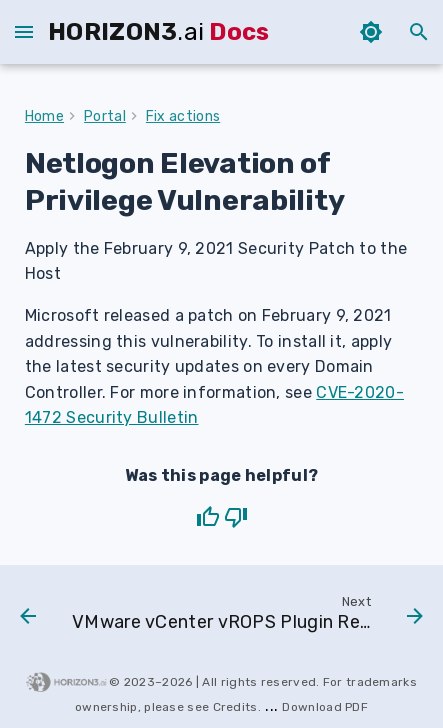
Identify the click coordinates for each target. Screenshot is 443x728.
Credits (235, 707)
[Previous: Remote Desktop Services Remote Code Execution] (28, 618)
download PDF (325, 707)
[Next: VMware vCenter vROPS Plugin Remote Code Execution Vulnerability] (245, 618)
